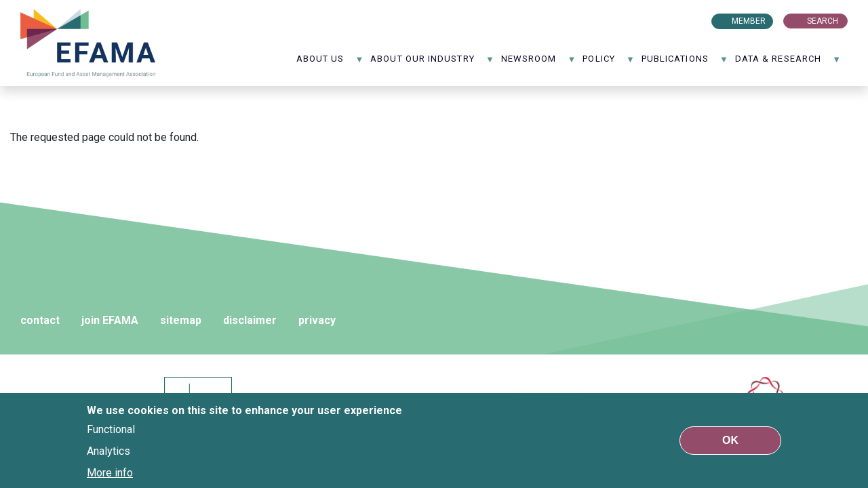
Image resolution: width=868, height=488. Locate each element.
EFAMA (88, 43)
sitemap (181, 320)
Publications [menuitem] (685, 63)
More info (110, 473)
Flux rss (658, 21)
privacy (317, 320)
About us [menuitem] (330, 63)
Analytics (108, 451)
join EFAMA (110, 320)
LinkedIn (679, 21)
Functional (111, 429)
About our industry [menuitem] (432, 63)
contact (40, 320)
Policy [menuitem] (609, 63)
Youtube (698, 21)
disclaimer (250, 320)
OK (730, 440)
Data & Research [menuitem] (788, 63)
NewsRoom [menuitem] (539, 63)
